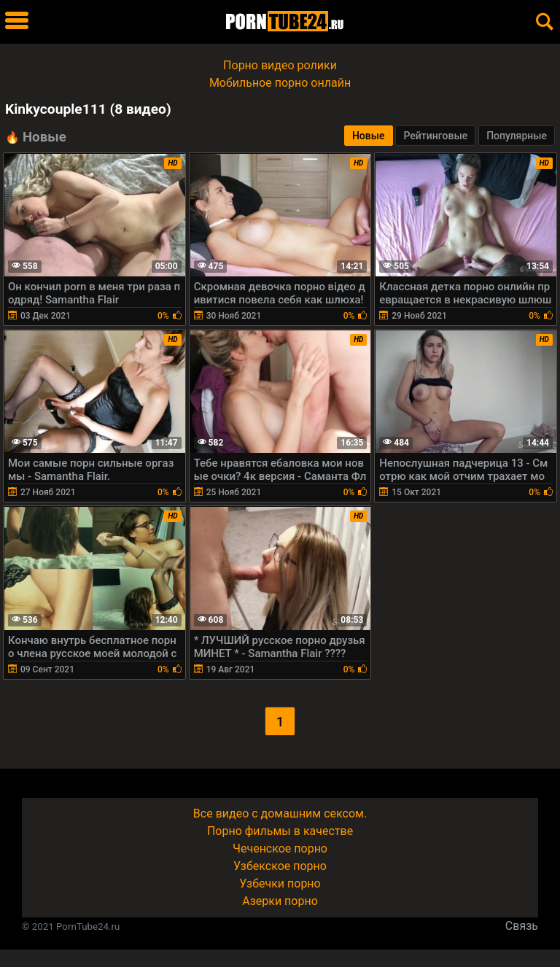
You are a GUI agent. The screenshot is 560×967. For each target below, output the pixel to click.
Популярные (517, 136)
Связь (522, 926)
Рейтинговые (435, 136)
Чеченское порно (280, 848)
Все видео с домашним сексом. (280, 813)
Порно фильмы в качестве (280, 831)
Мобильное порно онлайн (280, 83)
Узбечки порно (280, 883)
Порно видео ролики (280, 65)
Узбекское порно (280, 866)
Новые (369, 136)
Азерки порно (280, 901)
